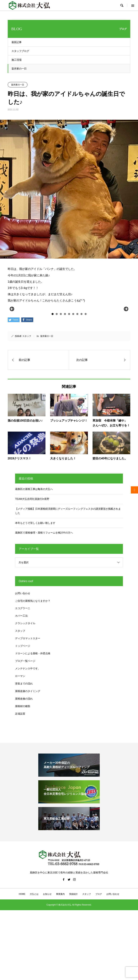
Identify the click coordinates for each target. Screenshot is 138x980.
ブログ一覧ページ (25, 722)
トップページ (23, 707)
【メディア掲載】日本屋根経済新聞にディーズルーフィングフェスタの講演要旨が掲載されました (68, 572)
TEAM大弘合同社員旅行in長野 (32, 560)
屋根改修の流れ (24, 759)
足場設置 (20, 775)
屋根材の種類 (23, 767)
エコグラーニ (23, 669)
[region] (69, 341)
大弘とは (34, 955)
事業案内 (60, 955)
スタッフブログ (20, 51)
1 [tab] (53, 375)
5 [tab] (69, 375)
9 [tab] (86, 375)
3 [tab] (61, 375)
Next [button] (126, 340)
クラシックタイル (25, 684)
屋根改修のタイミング (28, 752)
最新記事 (17, 42)
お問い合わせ (23, 654)
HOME (22, 955)
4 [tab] (65, 375)
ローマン (20, 737)
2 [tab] (57, 375)
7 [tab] (77, 375)
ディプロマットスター (28, 699)
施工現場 (17, 60)
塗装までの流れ (24, 744)
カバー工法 (21, 677)
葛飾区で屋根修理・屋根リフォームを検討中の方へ (44, 593)
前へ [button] (12, 340)
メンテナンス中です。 (28, 729)
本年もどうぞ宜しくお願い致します (35, 584)
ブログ (99, 955)
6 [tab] (73, 375)
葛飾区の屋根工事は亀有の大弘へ (34, 550)
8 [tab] (81, 375)
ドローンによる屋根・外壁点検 (33, 714)
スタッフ (27, 397)
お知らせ (47, 955)
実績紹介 (73, 955)
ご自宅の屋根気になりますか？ (33, 661)
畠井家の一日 (19, 69)
